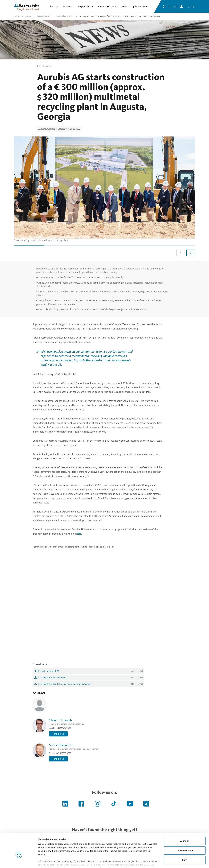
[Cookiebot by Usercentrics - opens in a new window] (19, 862)
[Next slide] (191, 253)
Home (16, 16)
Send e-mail (58, 734)
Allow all (185, 824)
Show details (152, 862)
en (193, 7)
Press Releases (43, 16)
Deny (185, 843)
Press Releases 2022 (65, 16)
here (79, 534)
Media (28, 16)
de (189, 7)
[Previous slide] (181, 253)
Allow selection (185, 833)
